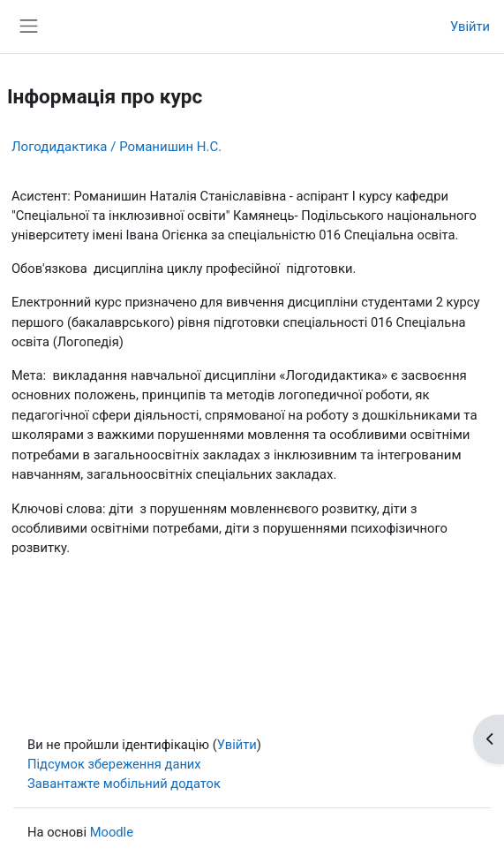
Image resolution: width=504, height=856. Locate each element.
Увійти (470, 27)
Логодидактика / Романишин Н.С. (117, 147)
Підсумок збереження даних (114, 764)
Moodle (112, 832)
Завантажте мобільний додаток (124, 784)
